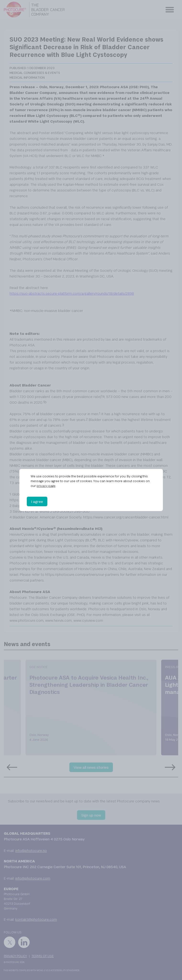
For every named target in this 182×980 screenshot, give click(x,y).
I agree (37, 501)
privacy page (46, 486)
